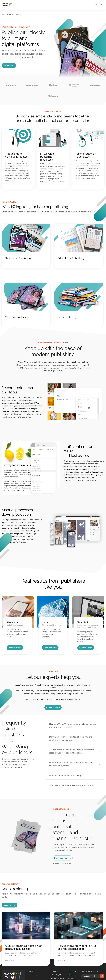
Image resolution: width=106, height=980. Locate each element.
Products (55, 971)
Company (72, 971)
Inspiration (32, 971)
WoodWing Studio (57, 975)
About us (72, 975)
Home (4, 14)
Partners (71, 978)
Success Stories (33, 975)
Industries (10, 14)
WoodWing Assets (58, 978)
